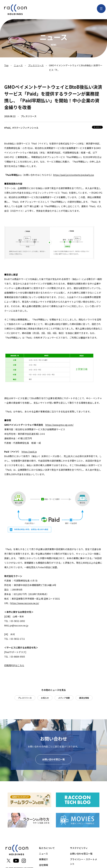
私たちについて (47, 848)
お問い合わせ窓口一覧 (53, 759)
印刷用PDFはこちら (14, 665)
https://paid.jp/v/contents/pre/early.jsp (73, 175)
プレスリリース (36, 65)
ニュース (18, 65)
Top (6, 65)
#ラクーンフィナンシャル (25, 128)
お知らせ (45, 698)
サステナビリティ (79, 848)
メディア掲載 (64, 698)
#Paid (7, 128)
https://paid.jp (29, 452)
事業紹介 (44, 859)
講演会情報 (84, 698)
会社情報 (44, 865)
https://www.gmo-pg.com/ (59, 425)
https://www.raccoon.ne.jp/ (25, 603)
